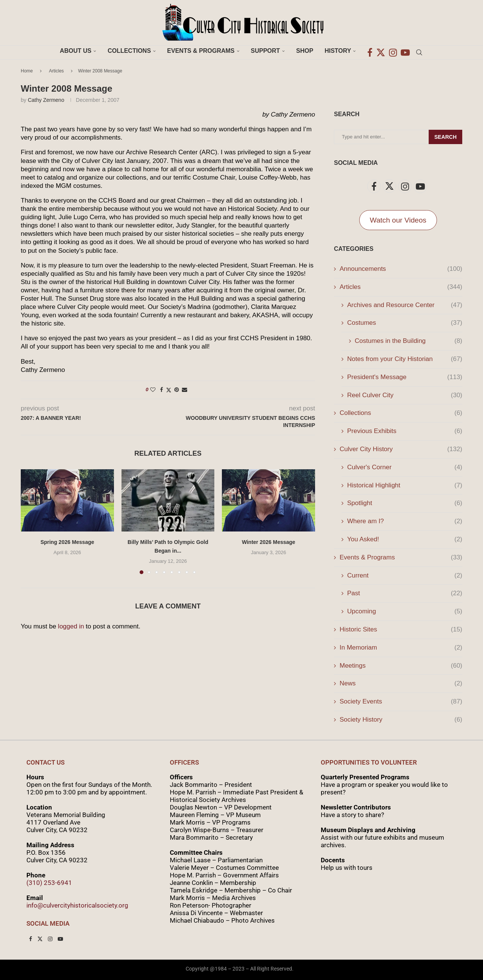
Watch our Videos (398, 220)
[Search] (419, 51)
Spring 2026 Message (67, 542)
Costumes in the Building (408, 341)
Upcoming (405, 611)
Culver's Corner (405, 467)
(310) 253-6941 (49, 883)
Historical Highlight (405, 485)
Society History (401, 720)
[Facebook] (370, 51)
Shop (305, 51)
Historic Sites (401, 630)
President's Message (405, 377)
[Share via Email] (185, 390)
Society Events (401, 702)
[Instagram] (393, 51)
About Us (76, 51)
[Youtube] (405, 51)
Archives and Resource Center (405, 305)
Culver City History (401, 449)
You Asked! (405, 539)
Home (27, 71)
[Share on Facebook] (162, 390)
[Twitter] (381, 51)
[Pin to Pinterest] (177, 390)
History (338, 51)
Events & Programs (201, 51)
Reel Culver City (405, 395)
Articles (56, 71)
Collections (129, 51)
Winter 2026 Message (269, 542)
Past (405, 593)
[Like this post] (153, 390)
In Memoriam (401, 648)
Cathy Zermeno (46, 100)
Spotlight (405, 503)
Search (445, 137)
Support (265, 51)
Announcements (401, 269)
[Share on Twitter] (169, 390)
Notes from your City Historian (405, 359)
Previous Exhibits (405, 431)
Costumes (405, 323)
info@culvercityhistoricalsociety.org (77, 905)
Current (405, 576)
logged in (71, 626)
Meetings (401, 666)
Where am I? (405, 521)
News (401, 684)
